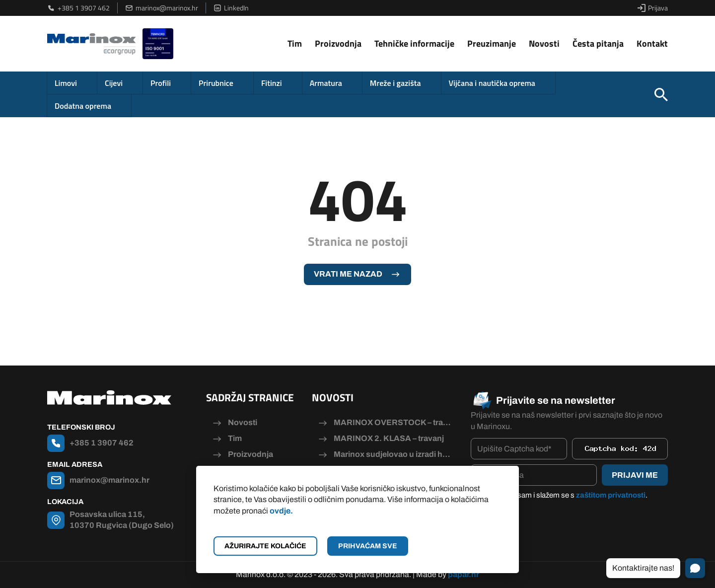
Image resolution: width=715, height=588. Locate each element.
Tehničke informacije (414, 43)
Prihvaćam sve (368, 546)
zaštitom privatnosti (611, 495)
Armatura (326, 83)
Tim (295, 43)
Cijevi (114, 83)
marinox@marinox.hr (162, 8)
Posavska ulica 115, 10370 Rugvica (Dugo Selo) (122, 520)
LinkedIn (231, 8)
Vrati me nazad (348, 274)
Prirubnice (216, 83)
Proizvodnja (338, 43)
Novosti (544, 43)
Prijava (653, 8)
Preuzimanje (492, 43)
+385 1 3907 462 (78, 8)
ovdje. (281, 511)
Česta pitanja (598, 43)
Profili (161, 83)
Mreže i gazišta (395, 83)
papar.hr (464, 574)
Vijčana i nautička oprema (492, 83)
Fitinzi (272, 83)
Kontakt (652, 43)
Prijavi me (635, 475)
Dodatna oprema (83, 106)
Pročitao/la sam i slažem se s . (564, 495)
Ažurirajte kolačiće (265, 546)
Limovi (66, 83)
